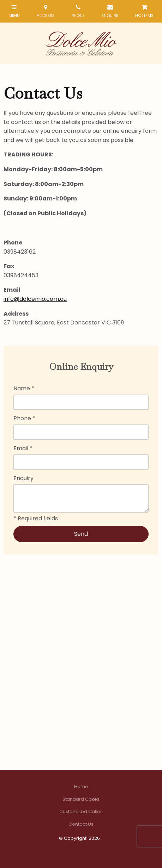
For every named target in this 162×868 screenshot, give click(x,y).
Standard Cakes (81, 799)
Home (81, 786)
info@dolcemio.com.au (35, 299)
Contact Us (81, 824)
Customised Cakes (81, 811)
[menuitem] (81, 787)
